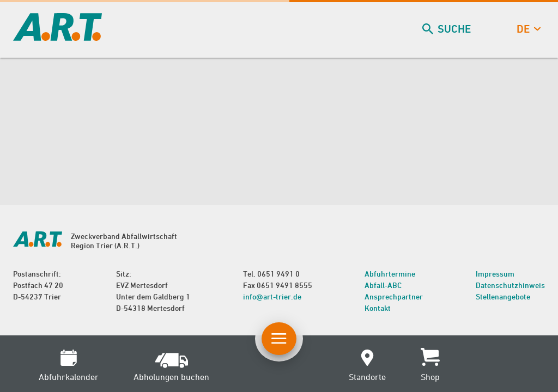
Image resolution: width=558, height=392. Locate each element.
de (527, 29)
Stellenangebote (503, 296)
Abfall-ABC (383, 285)
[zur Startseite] (57, 37)
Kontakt (378, 308)
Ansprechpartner (394, 296)
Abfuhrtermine (390, 274)
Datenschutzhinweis (510, 285)
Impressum (495, 274)
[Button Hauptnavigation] (279, 339)
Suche (448, 29)
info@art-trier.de (272, 296)
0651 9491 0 (278, 274)
